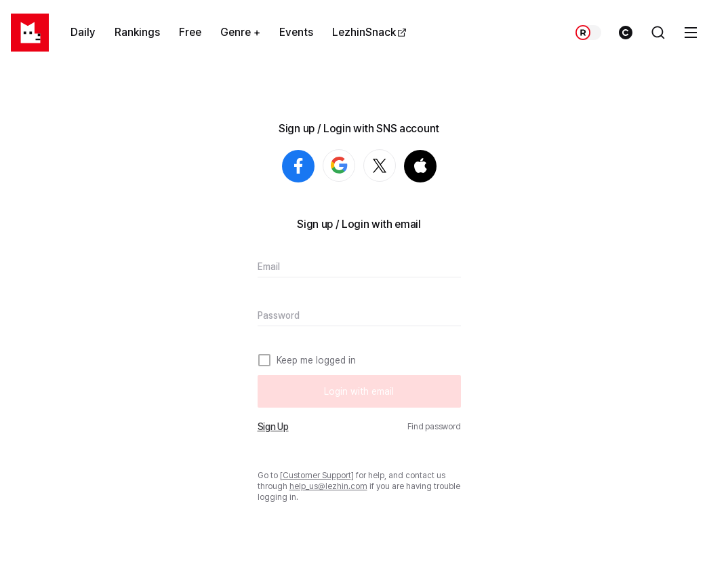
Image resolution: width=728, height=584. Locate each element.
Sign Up (273, 427)
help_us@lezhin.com (328, 486)
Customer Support (317, 475)
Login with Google (355, 166)
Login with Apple (420, 166)
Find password (434, 427)
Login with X (396, 166)
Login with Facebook (298, 166)
